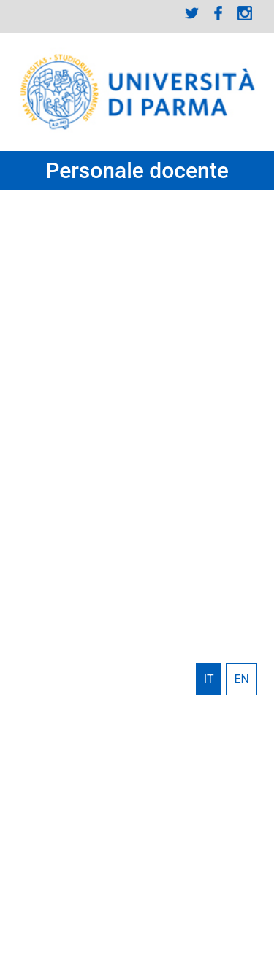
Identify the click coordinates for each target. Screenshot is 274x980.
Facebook (218, 13)
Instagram (245, 13)
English (241, 679)
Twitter (192, 13)
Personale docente (137, 170)
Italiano (209, 679)
